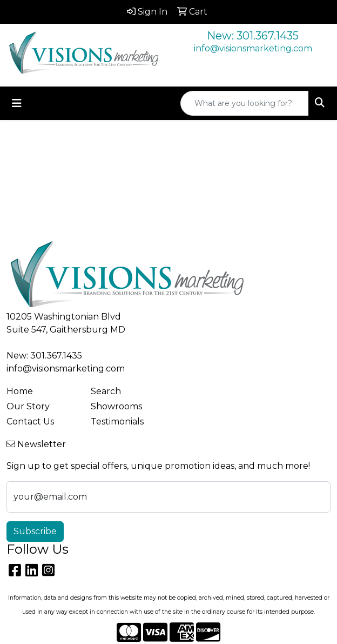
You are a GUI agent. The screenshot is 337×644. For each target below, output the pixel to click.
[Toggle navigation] (17, 103)
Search (106, 391)
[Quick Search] (245, 103)
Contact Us (30, 421)
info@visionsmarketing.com (253, 48)
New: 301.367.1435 (253, 36)
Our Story (28, 406)
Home (20, 391)
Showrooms (116, 406)
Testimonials (117, 421)
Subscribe (35, 531)
